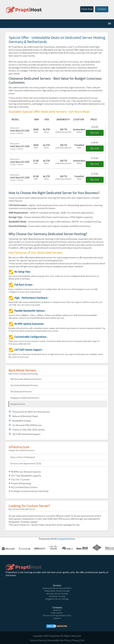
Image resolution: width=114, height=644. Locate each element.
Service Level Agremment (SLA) (57, 615)
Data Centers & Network (23, 457)
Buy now (95, 133)
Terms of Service (38, 640)
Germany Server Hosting (57, 594)
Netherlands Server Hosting (57, 591)
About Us (57, 610)
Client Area (87, 9)
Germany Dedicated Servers (24, 385)
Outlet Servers (18, 404)
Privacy (75, 640)
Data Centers (57, 613)
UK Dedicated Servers (21, 391)
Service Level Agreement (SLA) (26, 463)
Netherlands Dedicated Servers (26, 379)
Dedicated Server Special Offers (57, 588)
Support (57, 618)
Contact (102, 9)
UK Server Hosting (57, 596)
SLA (83, 640)
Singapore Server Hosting (57, 599)
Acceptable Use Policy (59, 640)
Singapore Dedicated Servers (25, 398)
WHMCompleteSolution (63, 539)
